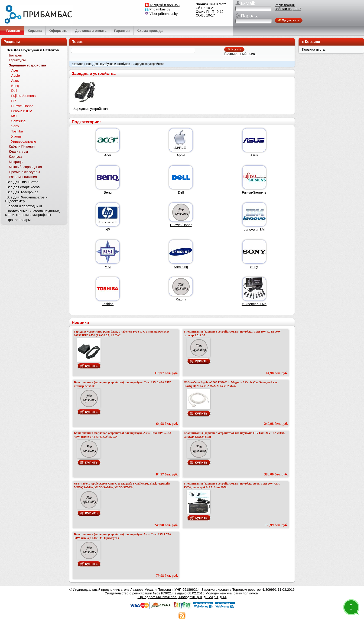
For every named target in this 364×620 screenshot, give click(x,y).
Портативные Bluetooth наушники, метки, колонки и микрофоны (32, 213)
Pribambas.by (160, 9)
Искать (234, 49)
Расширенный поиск (240, 54)
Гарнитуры (17, 60)
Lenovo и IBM (254, 230)
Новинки (80, 322)
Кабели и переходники (24, 206)
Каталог (77, 64)
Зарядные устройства (27, 65)
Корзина (313, 42)
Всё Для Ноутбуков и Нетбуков (108, 64)
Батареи (15, 55)
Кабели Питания (22, 146)
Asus (254, 155)
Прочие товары (19, 220)
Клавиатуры (18, 152)
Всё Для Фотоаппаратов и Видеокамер (26, 199)
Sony (254, 267)
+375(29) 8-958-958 (165, 5)
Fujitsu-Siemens (254, 192)
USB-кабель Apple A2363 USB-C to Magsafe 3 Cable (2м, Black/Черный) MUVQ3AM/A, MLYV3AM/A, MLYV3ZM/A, (122, 485)
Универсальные (254, 304)
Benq (108, 192)
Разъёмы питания (23, 177)
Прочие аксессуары (24, 172)
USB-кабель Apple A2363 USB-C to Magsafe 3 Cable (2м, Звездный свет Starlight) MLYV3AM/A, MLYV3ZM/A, (231, 384)
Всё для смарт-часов (23, 187)
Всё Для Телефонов (22, 192)
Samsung (181, 267)
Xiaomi (181, 299)
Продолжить (289, 20)
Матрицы (16, 162)
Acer (108, 155)
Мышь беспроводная (25, 167)
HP (108, 230)
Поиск (77, 42)
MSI (108, 267)
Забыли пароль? (288, 9)
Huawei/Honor (181, 225)
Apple (181, 155)
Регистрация (285, 5)
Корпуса (15, 157)
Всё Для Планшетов (22, 182)
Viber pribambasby (164, 14)
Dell (181, 192)
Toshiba (108, 304)
